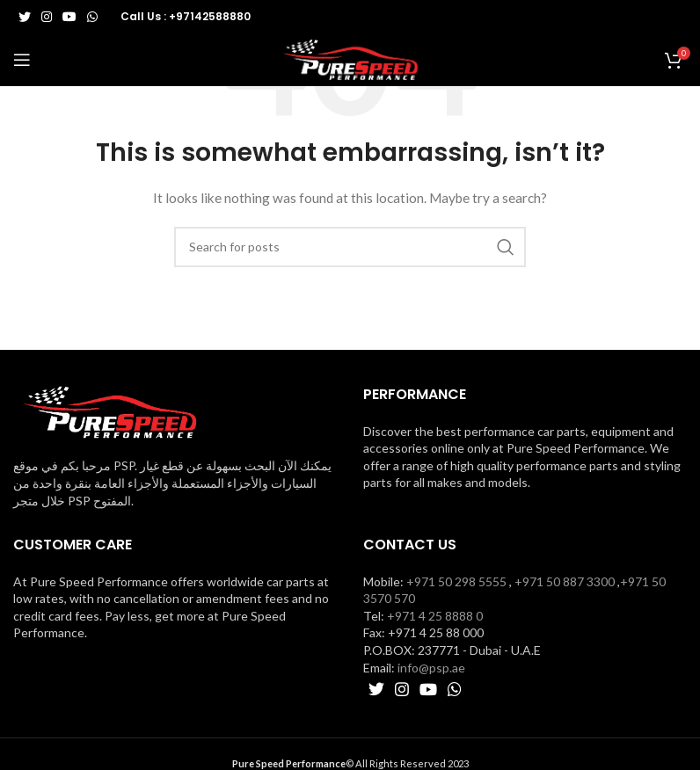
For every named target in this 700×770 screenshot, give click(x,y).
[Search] (350, 247)
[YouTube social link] (69, 17)
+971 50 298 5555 (456, 581)
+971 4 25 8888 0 (435, 616)
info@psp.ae (431, 668)
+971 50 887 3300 (565, 581)
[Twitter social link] (25, 17)
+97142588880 (210, 16)
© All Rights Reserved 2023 (350, 763)
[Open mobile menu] (22, 60)
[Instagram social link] (47, 17)
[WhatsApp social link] (92, 17)
